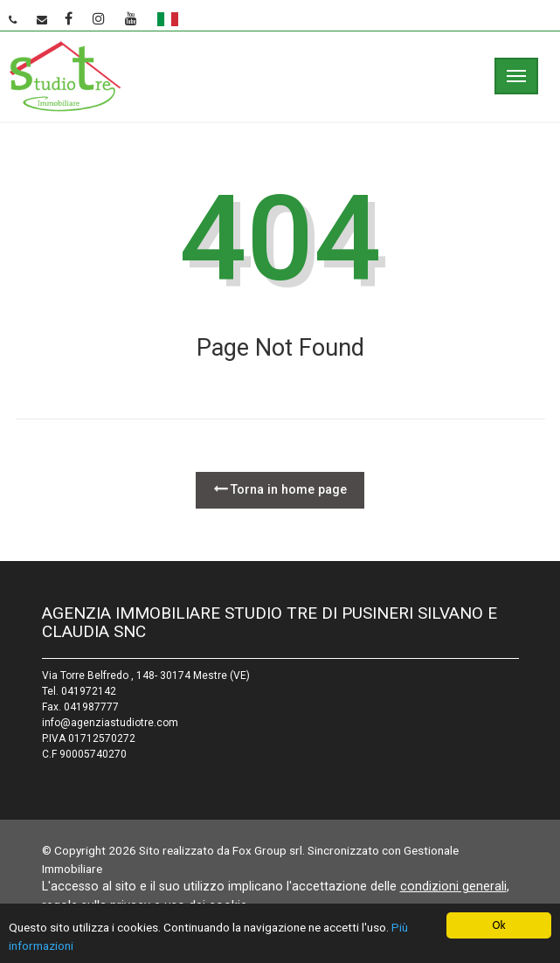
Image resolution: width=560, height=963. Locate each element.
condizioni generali (453, 886)
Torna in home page (280, 489)
